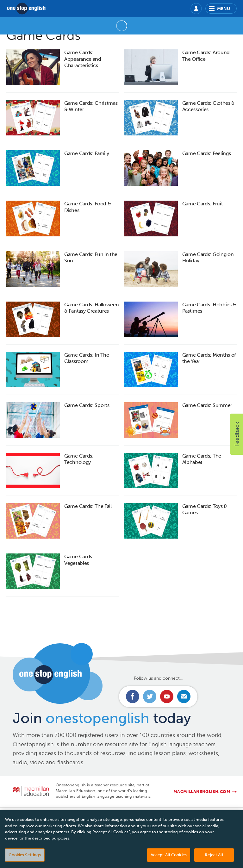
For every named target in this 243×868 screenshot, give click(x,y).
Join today (102, 718)
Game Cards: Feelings (207, 153)
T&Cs (136, 815)
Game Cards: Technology (79, 459)
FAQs (76, 815)
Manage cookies (208, 815)
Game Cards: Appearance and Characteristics (83, 59)
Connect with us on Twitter (150, 696)
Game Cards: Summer (207, 405)
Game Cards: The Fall (88, 506)
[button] (237, 434)
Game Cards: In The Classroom (87, 358)
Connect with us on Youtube (167, 696)
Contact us (29, 815)
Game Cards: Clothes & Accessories (209, 106)
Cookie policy (166, 815)
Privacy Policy (106, 815)
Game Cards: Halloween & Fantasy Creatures (91, 308)
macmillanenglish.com (202, 792)
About (56, 815)
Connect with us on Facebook (133, 696)
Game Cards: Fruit (203, 204)
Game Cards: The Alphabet (202, 459)
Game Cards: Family (87, 153)
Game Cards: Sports (87, 405)
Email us (184, 696)
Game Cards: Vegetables (79, 560)
